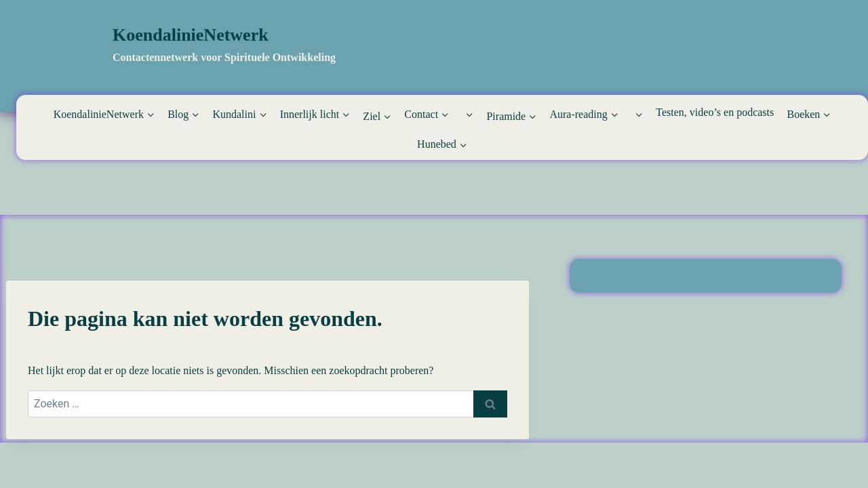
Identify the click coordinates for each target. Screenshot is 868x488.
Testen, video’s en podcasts (715, 112)
